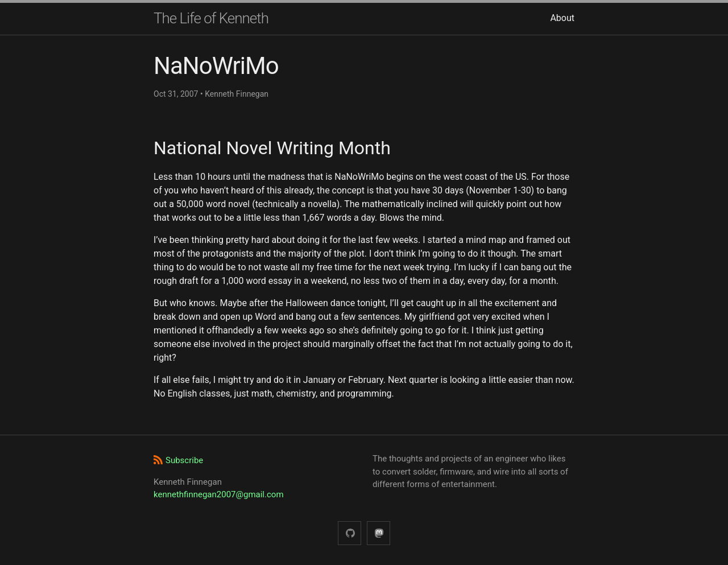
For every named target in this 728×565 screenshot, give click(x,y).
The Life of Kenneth (211, 18)
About (562, 18)
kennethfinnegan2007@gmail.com (219, 494)
